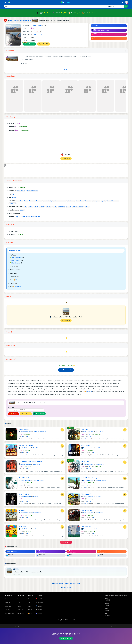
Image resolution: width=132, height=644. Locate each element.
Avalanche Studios (15, 251)
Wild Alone (85, 429)
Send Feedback (10, 613)
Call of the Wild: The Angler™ (90, 478)
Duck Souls (22, 526)
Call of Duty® (86, 445)
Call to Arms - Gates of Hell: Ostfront (30, 462)
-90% (87, 467)
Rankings (20, 610)
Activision (98, 448)
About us (8, 602)
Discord (39, 613)
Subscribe (17, 287)
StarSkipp (36, 497)
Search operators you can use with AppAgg (66, 583)
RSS (30, 613)
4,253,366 (47, 13)
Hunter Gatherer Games (39, 432)
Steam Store (28, 44)
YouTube (39, 599)
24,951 (78, 13)
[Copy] (126, 51)
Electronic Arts (100, 464)
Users (19, 599)
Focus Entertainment (39, 480)
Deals (29, 606)
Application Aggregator (120, 595)
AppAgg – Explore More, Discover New (118, 626)
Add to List (44, 44)
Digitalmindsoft (37, 464)
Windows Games (16, 258)
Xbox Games (14, 263)
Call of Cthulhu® (24, 478)
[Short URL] (26, 410)
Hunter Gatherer (24, 429)
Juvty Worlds (99, 513)
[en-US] (67, 619)
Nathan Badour (37, 513)
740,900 (64, 13)
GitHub (39, 606)
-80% (87, 434)
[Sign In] (127, 2)
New (29, 599)
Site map (8, 610)
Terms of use (8, 626)
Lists (19, 602)
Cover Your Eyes (24, 494)
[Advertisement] (57, 171)
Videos (30, 610)
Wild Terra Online (87, 510)
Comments (21, 613)
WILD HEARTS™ (86, 462)
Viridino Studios (37, 529)
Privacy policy (15, 626)
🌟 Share (14, 414)
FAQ (6, 599)
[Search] (56, 6)
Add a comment (38, 34)
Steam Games (15, 260)
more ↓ (66, 69)
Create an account (66, 638)
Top (29, 602)
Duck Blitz (22, 510)
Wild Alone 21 (99, 432)
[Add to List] (62, 430)
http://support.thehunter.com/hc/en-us (27, 217)
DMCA (21, 626)
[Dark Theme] (123, 2)
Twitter (39, 610)
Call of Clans (36, 448)
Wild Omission (86, 526)
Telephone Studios (101, 529)
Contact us (8, 606)
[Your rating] (38, 31)
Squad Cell (99, 497)
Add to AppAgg (66, 588)
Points (19, 606)
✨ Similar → (96, 26)
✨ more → (66, 542)
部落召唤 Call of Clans (26, 445)
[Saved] (9, 2)
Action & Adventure (25, 432)
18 (15, 280)
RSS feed (88, 392)
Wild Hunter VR (86, 494)
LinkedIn (39, 602)
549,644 (92, 13)
